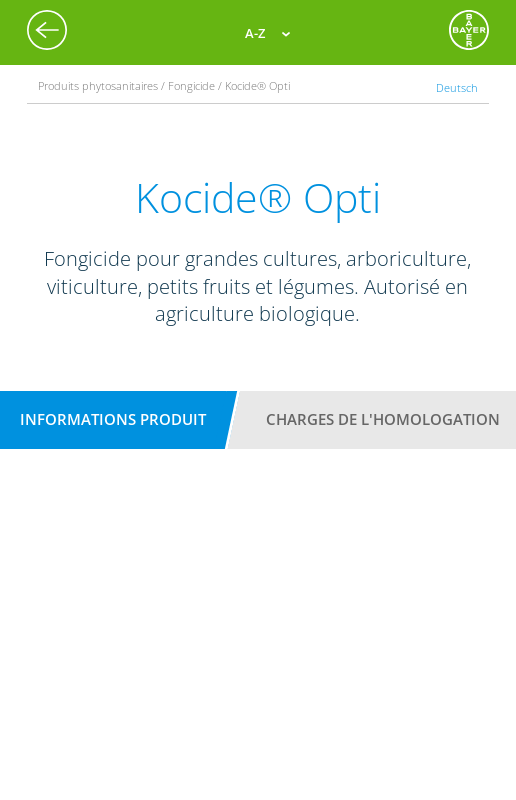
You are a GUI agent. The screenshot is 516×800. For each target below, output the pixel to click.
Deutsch (457, 87)
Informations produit (113, 419)
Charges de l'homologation (383, 419)
